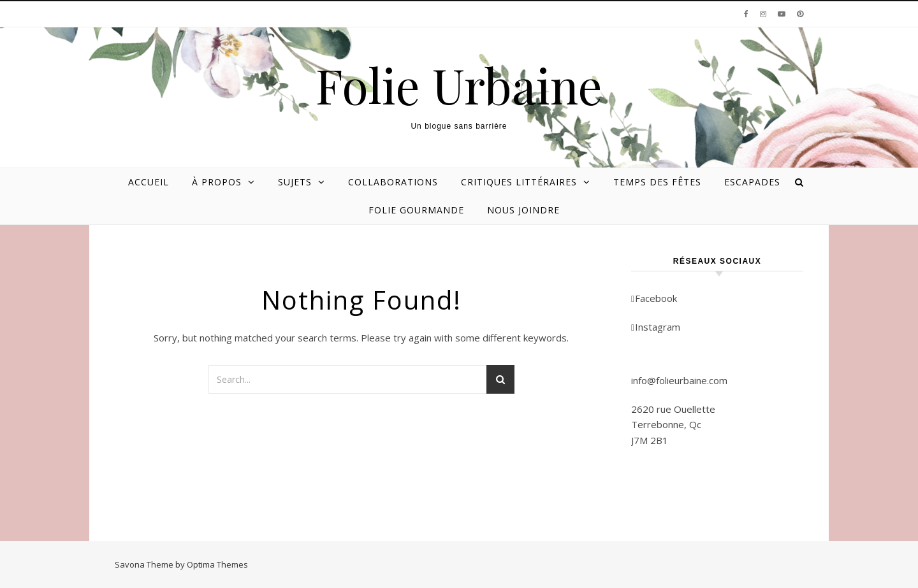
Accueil (149, 182)
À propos (217, 182)
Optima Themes (217, 564)
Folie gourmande (416, 210)
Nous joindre (523, 210)
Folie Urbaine (459, 85)
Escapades (752, 182)
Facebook (654, 298)
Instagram (656, 327)
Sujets (295, 182)
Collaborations (393, 182)
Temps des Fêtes (657, 182)
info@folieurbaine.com (679, 380)
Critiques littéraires (519, 182)
